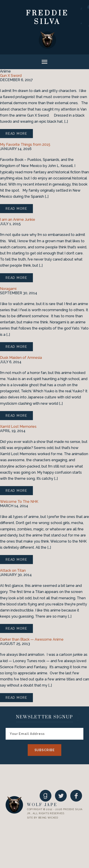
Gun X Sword (11, 76)
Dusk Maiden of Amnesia (21, 358)
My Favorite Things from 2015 (25, 145)
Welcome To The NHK (19, 502)
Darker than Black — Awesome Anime (32, 639)
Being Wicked (48, 818)
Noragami (8, 289)
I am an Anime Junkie (18, 220)
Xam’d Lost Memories (18, 427)
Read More (16, 134)
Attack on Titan (13, 570)
